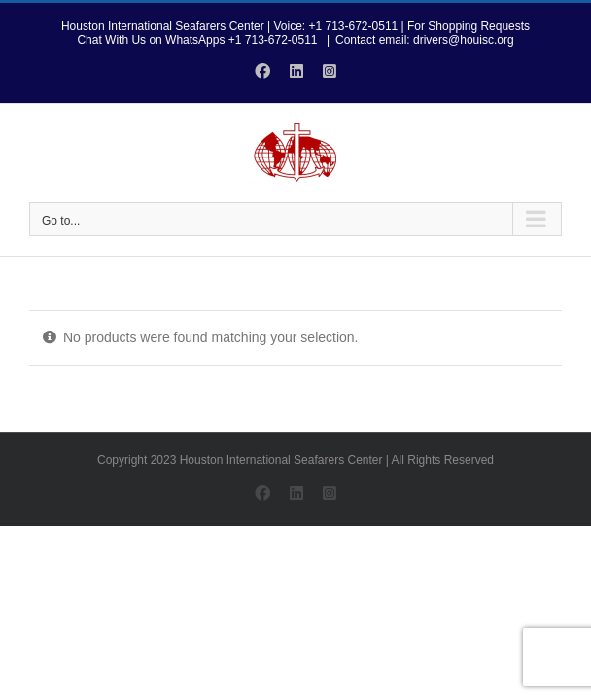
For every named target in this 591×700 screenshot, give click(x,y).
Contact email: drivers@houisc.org (425, 40)
